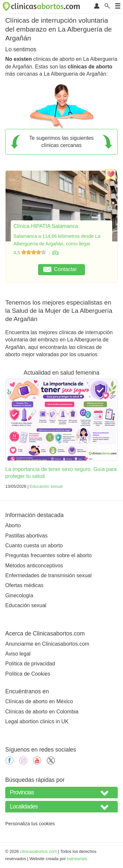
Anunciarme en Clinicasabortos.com (47, 644)
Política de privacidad (30, 664)
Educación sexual (46, 486)
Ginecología (19, 595)
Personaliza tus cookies (30, 824)
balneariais (77, 859)
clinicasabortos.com (38, 851)
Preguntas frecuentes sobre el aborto (48, 555)
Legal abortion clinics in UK (37, 721)
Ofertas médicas (24, 585)
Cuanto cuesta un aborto (34, 546)
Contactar (60, 269)
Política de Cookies (28, 674)
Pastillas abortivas (26, 536)
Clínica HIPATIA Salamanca (46, 226)
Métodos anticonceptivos (34, 566)
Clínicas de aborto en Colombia (42, 712)
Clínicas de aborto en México (39, 701)
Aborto (13, 525)
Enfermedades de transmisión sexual (48, 575)
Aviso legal (18, 654)
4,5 (30, 253)
